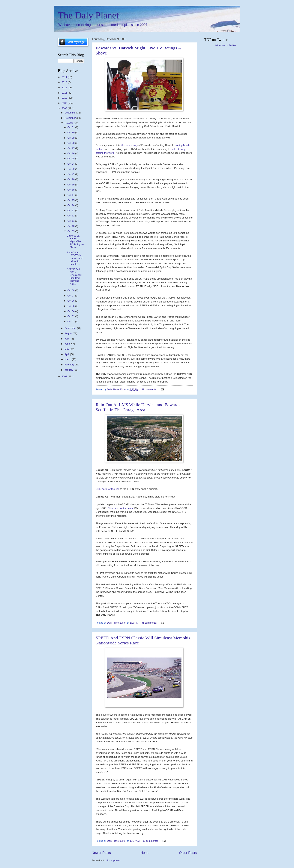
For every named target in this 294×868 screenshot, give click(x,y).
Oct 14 (71, 205)
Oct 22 (71, 169)
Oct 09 (71, 231)
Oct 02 (71, 316)
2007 (65, 376)
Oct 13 (71, 211)
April (67, 354)
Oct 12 (71, 216)
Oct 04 (71, 311)
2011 (65, 93)
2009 (65, 103)
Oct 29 (71, 138)
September (71, 328)
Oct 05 (71, 306)
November (70, 118)
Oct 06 (71, 301)
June (67, 344)
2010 (65, 98)
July (67, 339)
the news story (130, 145)
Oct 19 (71, 185)
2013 (65, 82)
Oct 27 (71, 148)
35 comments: (149, 623)
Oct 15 (71, 200)
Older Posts (188, 853)
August (69, 333)
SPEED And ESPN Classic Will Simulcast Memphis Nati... (75, 276)
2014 (65, 77)
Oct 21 (71, 174)
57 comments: (149, 389)
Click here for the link (108, 489)
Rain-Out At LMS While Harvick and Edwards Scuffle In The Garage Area (138, 407)
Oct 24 (71, 164)
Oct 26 (71, 153)
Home (145, 853)
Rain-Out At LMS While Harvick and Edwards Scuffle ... (75, 258)
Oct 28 (71, 143)
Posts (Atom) (113, 860)
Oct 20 (71, 179)
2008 (65, 108)
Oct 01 (71, 322)
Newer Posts (101, 853)
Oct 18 (71, 190)
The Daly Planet (88, 15)
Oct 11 (71, 221)
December (70, 113)
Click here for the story (120, 508)
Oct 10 (71, 226)
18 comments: (151, 841)
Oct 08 (71, 290)
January (69, 370)
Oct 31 (71, 127)
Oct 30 (71, 133)
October (69, 123)
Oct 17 (71, 195)
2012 (65, 87)
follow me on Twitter (225, 45)
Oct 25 (71, 158)
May (67, 349)
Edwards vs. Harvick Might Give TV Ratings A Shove (75, 242)
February (70, 365)
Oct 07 (71, 296)
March (68, 359)
